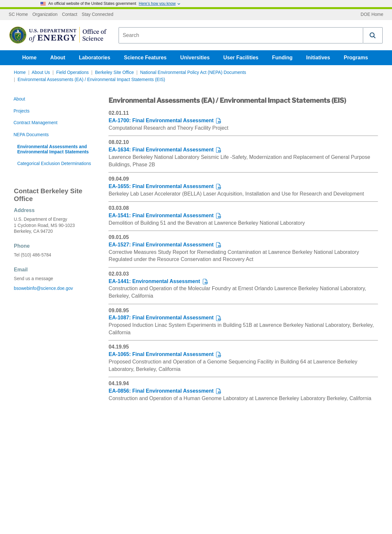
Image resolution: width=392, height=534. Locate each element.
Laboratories (94, 58)
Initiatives (318, 58)
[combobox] (241, 35)
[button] (373, 35)
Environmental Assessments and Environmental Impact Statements (53, 149)
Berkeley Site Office (114, 72)
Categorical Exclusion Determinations (54, 164)
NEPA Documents (31, 135)
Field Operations (72, 72)
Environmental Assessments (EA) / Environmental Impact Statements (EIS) (91, 80)
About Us (41, 72)
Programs (356, 58)
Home (29, 58)
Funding (282, 58)
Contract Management (36, 123)
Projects (22, 111)
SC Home (18, 15)
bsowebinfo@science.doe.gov (43, 288)
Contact (69, 15)
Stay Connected (98, 15)
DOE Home (372, 15)
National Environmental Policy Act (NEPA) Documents (193, 72)
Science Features (145, 58)
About (58, 58)
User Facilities (241, 58)
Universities (195, 58)
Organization (45, 15)
